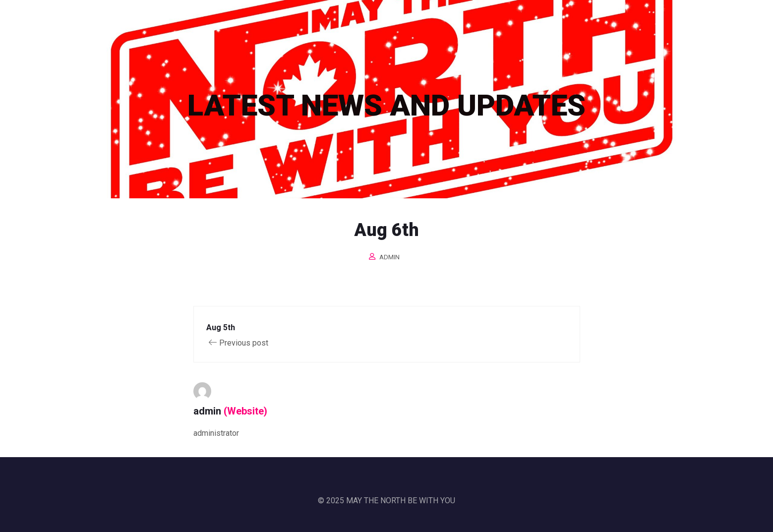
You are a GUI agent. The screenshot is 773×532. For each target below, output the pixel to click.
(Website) (245, 411)
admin (389, 257)
